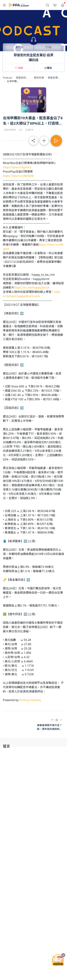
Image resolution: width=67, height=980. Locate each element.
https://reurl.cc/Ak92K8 (18, 176)
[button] (4, 5)
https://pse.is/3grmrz (17, 167)
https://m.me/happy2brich (32, 288)
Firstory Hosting (30, 700)
